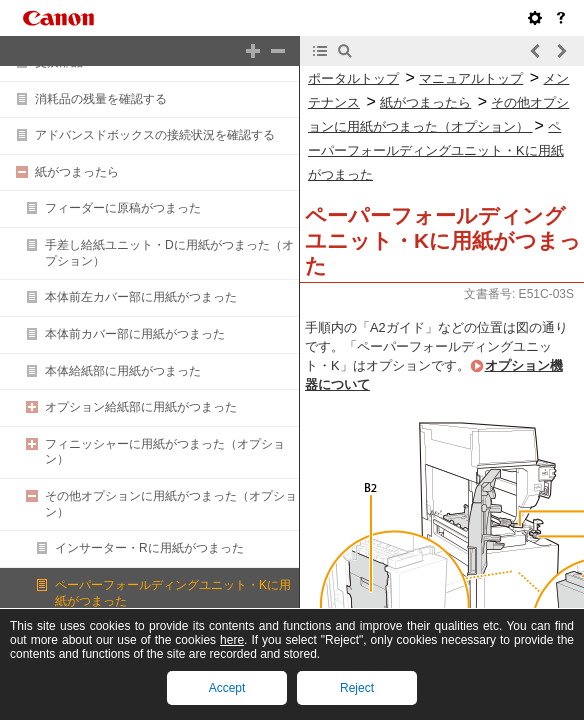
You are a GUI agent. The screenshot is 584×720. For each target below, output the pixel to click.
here (232, 640)
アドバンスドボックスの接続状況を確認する (155, 135)
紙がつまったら (77, 172)
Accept (227, 688)
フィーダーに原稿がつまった (123, 208)
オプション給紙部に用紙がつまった (141, 407)
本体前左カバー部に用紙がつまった (141, 297)
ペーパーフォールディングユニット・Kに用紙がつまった (436, 150)
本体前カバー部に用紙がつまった (135, 334)
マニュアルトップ (471, 78)
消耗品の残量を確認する (101, 99)
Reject (357, 688)
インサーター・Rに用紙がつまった (149, 548)
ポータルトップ (353, 78)
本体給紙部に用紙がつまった (123, 371)
